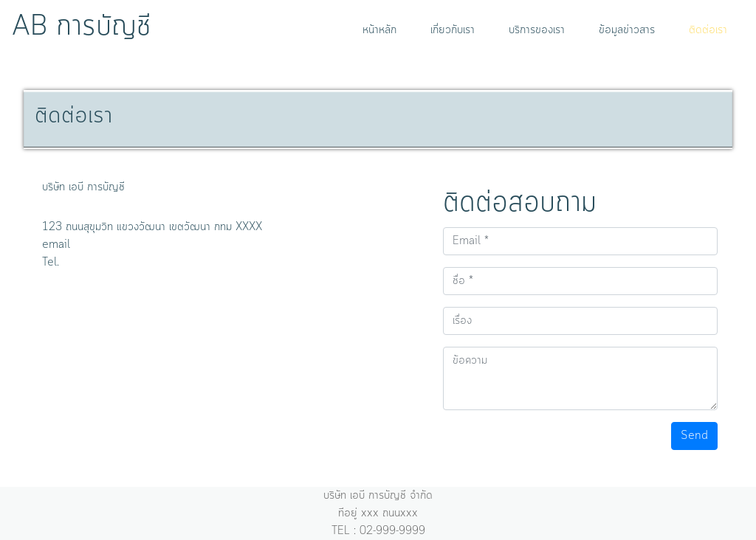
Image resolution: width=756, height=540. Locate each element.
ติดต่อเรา (708, 30)
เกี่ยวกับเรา (453, 30)
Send (694, 436)
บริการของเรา (537, 30)
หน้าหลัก (382, 30)
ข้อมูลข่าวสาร (627, 30)
